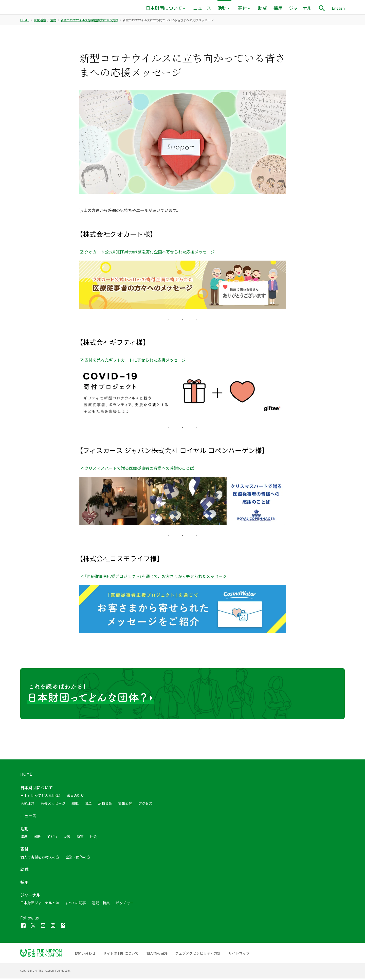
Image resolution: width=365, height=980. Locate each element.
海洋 (24, 838)
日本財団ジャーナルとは (40, 905)
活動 (222, 8)
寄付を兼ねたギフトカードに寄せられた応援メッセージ (133, 361)
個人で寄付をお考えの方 (40, 858)
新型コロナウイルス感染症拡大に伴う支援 (89, 22)
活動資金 (105, 805)
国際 (37, 838)
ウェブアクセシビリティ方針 (198, 955)
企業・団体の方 (78, 858)
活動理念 (27, 805)
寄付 (242, 8)
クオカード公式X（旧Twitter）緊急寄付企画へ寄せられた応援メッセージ (147, 253)
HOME (24, 22)
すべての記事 (76, 905)
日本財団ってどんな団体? (40, 797)
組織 (75, 805)
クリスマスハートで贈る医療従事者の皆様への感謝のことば (137, 469)
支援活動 (40, 22)
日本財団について (164, 8)
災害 (67, 838)
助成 (263, 8)
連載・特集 (101, 905)
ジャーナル (300, 8)
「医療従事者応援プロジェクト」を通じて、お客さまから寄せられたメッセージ (153, 578)
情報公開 (125, 805)
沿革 (88, 805)
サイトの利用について (121, 955)
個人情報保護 (157, 955)
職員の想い (76, 797)
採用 (278, 8)
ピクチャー (125, 905)
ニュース (202, 8)
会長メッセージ (53, 805)
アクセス (145, 805)
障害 (80, 838)
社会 (93, 838)
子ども (52, 838)
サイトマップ (239, 955)
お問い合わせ (85, 955)
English (338, 8)
